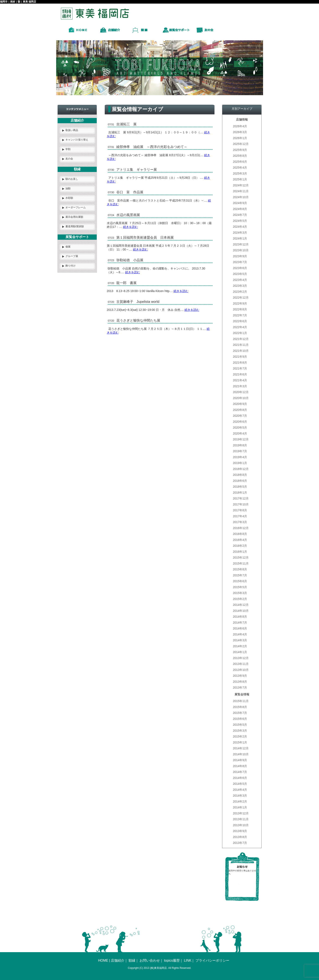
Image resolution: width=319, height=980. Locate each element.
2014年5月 (240, 784)
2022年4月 (240, 327)
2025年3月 (240, 173)
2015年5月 (240, 587)
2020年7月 (240, 416)
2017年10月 (241, 504)
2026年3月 (240, 132)
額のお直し (72, 179)
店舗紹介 (118, 960)
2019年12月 (241, 439)
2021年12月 (241, 339)
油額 (68, 188)
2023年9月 (240, 256)
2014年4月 (240, 634)
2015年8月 (240, 569)
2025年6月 (240, 162)
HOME (103, 960)
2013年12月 (241, 658)
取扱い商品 (72, 130)
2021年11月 (241, 345)
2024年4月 (240, 227)
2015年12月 (241, 558)
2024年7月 (240, 215)
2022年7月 (240, 315)
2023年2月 (240, 292)
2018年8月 (240, 475)
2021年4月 (240, 380)
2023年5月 (240, 274)
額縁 (132, 960)
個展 (68, 247)
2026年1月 (240, 138)
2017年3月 (240, 522)
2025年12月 (241, 144)
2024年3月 (240, 233)
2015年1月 (240, 742)
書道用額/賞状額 (75, 226)
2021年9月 (240, 357)
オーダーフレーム (76, 207)
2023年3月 (240, 286)
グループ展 (72, 256)
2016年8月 (240, 534)
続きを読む (130, 227)
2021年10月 (241, 351)
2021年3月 (240, 386)
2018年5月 (240, 487)
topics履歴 (172, 960)
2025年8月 (240, 156)
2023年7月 (240, 262)
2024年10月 (241, 197)
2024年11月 (241, 191)
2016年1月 (240, 552)
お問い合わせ (150, 960)
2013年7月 (240, 688)
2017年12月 (241, 498)
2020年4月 (240, 433)
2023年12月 (241, 244)
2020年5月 (240, 428)
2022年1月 (240, 333)
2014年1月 (240, 652)
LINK (188, 960)
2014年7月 (240, 623)
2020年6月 (240, 422)
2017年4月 (240, 516)
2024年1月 (240, 238)
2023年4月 (240, 280)
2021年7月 (240, 368)
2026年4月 (240, 126)
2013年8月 (240, 682)
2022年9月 (240, 303)
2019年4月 (240, 457)
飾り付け (71, 266)
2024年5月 (240, 221)
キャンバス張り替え (77, 140)
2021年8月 (240, 363)
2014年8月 (240, 617)
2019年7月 (240, 451)
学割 (68, 149)
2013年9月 (240, 676)
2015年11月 (241, 563)
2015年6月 (240, 581)
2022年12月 (241, 298)
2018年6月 (240, 481)
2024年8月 (240, 209)
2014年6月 (240, 628)
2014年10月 (241, 611)
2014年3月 (240, 640)
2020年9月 (240, 404)
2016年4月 (240, 540)
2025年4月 (240, 168)
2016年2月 (240, 546)
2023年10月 (241, 250)
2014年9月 (240, 760)
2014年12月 (241, 605)
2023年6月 (240, 268)
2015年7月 (240, 575)
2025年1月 (240, 179)
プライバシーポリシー (212, 960)
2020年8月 (240, 410)
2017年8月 (240, 510)
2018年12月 (241, 469)
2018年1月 (240, 493)
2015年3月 (240, 593)
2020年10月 (241, 398)
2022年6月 (240, 321)
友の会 (69, 159)
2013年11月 (241, 664)
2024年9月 (240, 203)
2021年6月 (240, 374)
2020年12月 (241, 392)
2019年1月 (240, 463)
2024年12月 (241, 185)
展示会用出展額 (74, 217)
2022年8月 (240, 309)
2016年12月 (241, 528)
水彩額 (69, 198)
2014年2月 (240, 646)
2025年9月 (240, 150)
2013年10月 (241, 670)
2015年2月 (240, 599)
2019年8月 (240, 445)
